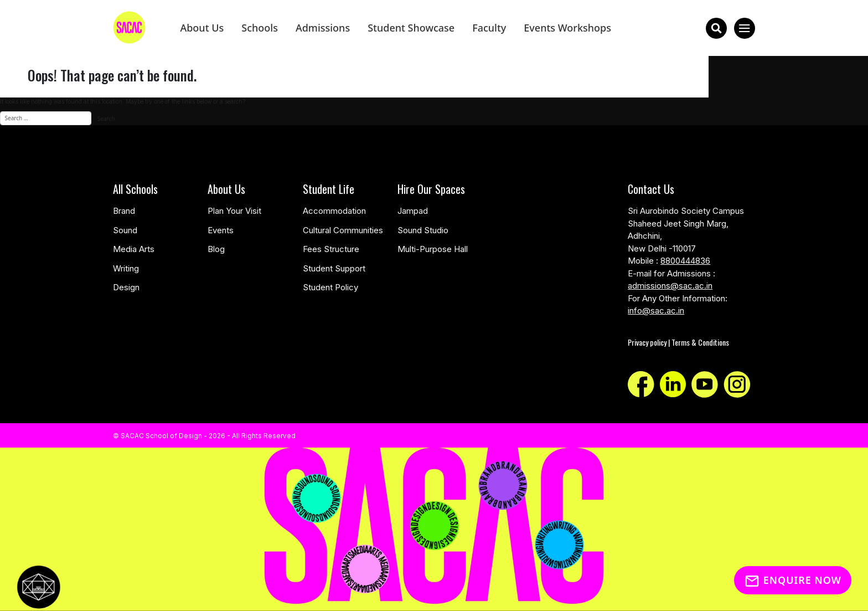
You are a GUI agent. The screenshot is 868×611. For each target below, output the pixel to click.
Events (221, 230)
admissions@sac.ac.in (670, 286)
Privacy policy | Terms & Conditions (678, 342)
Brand (124, 211)
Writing (126, 268)
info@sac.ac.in (656, 310)
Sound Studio (423, 230)
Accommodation (334, 211)
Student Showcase (411, 28)
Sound (125, 230)
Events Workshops (567, 28)
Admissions (323, 28)
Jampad (413, 211)
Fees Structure (331, 249)
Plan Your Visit (234, 211)
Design (126, 287)
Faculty (489, 28)
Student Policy (330, 287)
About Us (202, 28)
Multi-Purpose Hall (433, 249)
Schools (260, 28)
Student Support (334, 268)
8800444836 (685, 261)
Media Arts (134, 249)
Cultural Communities (343, 230)
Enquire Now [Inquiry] (793, 580)
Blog (216, 249)
